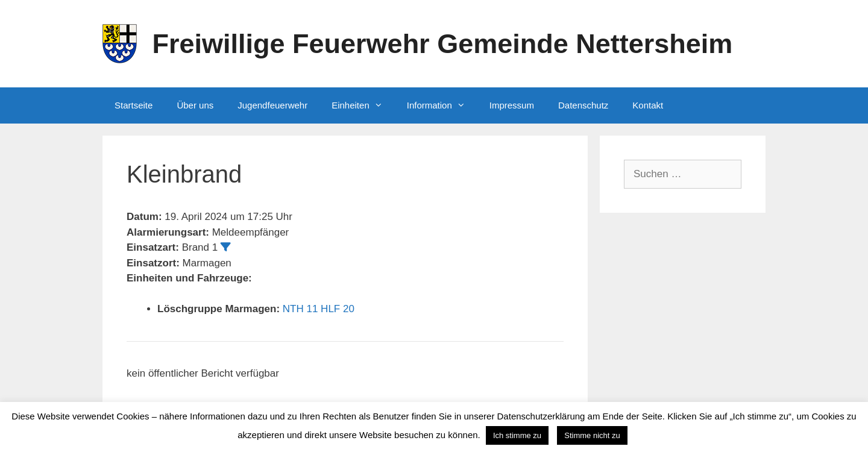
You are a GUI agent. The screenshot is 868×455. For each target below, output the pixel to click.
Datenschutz (583, 105)
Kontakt (648, 105)
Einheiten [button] (363, 105)
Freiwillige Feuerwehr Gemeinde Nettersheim (443, 44)
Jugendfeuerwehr (272, 105)
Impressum (512, 105)
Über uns (195, 105)
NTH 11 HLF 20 (319, 309)
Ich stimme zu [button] (517, 435)
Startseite (134, 105)
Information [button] (442, 105)
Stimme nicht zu (592, 435)
